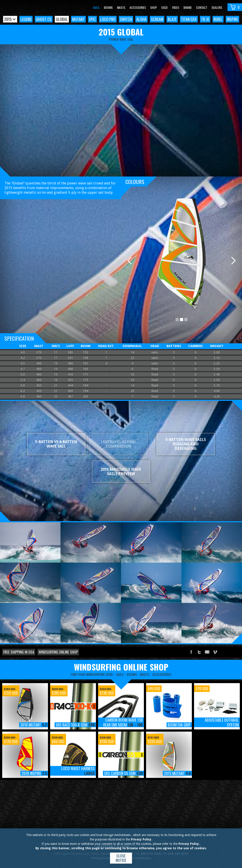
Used (164, 7)
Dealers (217, 7)
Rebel (218, 19)
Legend (26, 19)
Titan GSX (189, 19)
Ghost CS (44, 19)
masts (145, 674)
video (176, 7)
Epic (92, 19)
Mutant (78, 19)
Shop (154, 7)
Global (62, 19)
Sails (96, 7)
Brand (188, 7)
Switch (126, 19)
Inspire (232, 19)
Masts (121, 7)
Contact (202, 7)
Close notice (121, 858)
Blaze (172, 19)
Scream (157, 19)
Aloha (141, 19)
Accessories (138, 7)
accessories (162, 674)
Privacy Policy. (142, 839)
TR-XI (205, 19)
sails (120, 674)
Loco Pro (108, 19)
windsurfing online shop (121, 667)
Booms (108, 7)
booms (132, 674)
